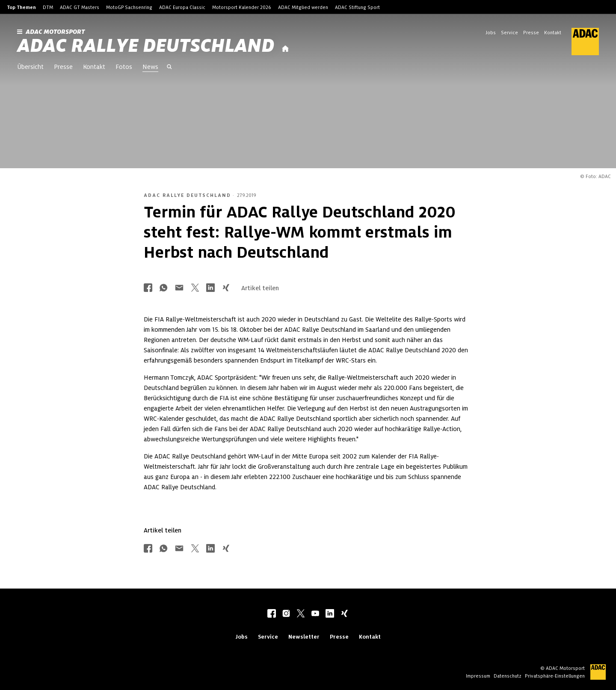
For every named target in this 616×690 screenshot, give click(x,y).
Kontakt (553, 33)
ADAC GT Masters (80, 7)
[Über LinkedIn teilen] (210, 288)
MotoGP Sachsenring (129, 7)
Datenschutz (508, 676)
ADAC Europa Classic (182, 7)
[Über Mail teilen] (179, 288)
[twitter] (301, 614)
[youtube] (315, 614)
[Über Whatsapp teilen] (163, 288)
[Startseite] (285, 49)
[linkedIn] (330, 614)
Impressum (478, 676)
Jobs (491, 33)
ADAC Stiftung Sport (357, 7)
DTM (48, 7)
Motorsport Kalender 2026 (242, 7)
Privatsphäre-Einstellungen (555, 676)
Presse (531, 33)
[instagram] (286, 614)
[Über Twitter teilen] (195, 288)
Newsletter (304, 637)
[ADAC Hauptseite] (580, 42)
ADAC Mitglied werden (303, 7)
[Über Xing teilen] (226, 288)
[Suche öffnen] (169, 68)
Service (509, 33)
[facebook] (272, 614)
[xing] (344, 614)
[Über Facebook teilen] (148, 288)
